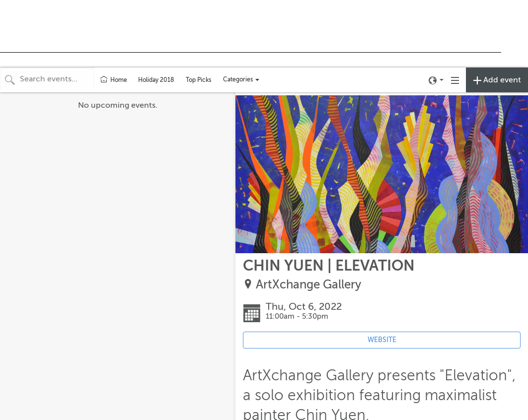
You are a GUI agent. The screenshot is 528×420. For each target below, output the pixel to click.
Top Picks (198, 80)
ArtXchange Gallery (308, 285)
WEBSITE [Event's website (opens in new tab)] (382, 340)
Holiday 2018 (156, 80)
